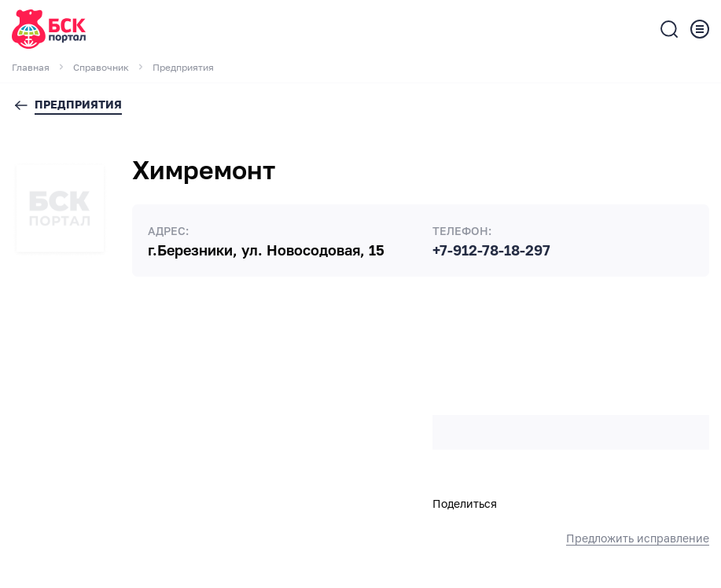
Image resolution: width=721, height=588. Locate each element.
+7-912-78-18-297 (491, 251)
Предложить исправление (638, 538)
